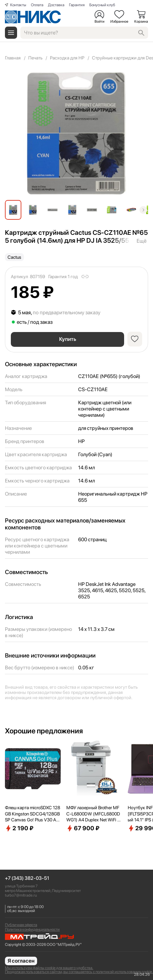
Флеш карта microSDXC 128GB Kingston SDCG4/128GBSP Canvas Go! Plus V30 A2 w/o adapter (33, 814)
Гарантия (77, 5)
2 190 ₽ (19, 828)
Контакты (18, 5)
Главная (13, 58)
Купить (68, 339)
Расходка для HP (67, 58)
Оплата (37, 5)
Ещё (142, 241)
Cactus (14, 257)
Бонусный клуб (102, 5)
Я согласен (21, 961)
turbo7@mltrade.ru (21, 895)
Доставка (56, 5)
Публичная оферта (21, 925)
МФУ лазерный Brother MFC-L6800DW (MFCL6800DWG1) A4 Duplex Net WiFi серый (94, 814)
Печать (35, 58)
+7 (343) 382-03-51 (27, 878)
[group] (76, 133)
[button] (143, 210)
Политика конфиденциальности (32, 929)
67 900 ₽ (83, 828)
